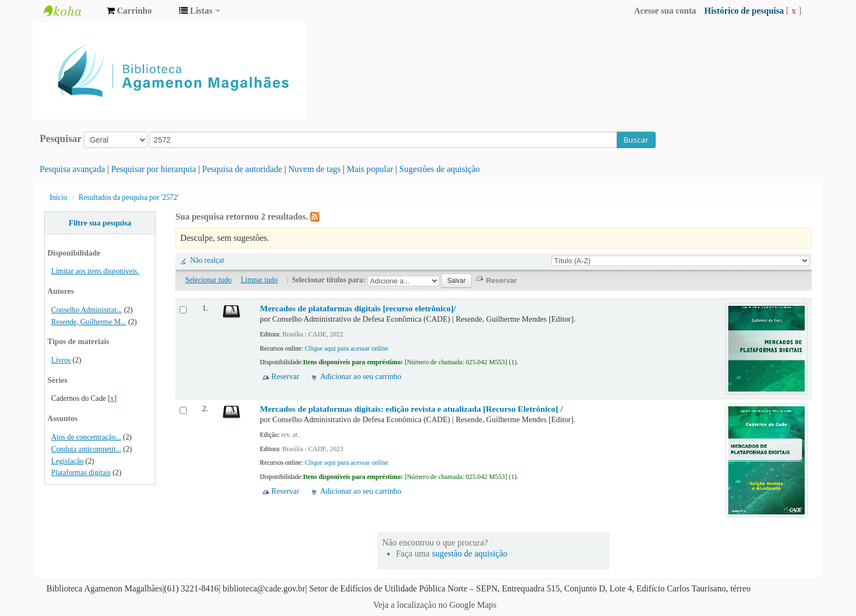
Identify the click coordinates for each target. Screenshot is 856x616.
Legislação (67, 461)
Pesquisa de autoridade (242, 169)
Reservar (285, 376)
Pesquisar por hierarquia (154, 169)
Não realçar (207, 260)
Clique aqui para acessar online (346, 348)
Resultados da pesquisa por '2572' (129, 197)
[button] (129, 11)
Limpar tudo (259, 280)
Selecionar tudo (208, 280)
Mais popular (370, 169)
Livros (61, 360)
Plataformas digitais (81, 473)
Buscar (636, 140)
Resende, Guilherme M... (89, 322)
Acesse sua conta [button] (665, 11)
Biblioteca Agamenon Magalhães (71, 11)
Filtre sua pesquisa (100, 223)
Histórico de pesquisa (744, 11)
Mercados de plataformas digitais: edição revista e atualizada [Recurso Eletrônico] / (411, 409)
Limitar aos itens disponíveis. (95, 271)
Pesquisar (61, 139)
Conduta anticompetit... (86, 449)
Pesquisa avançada (73, 169)
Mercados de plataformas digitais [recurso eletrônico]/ (358, 308)
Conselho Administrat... (87, 310)
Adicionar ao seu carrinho (361, 376)
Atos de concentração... (86, 437)
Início (58, 197)
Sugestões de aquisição (439, 169)
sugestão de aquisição (470, 553)
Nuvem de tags (314, 169)
